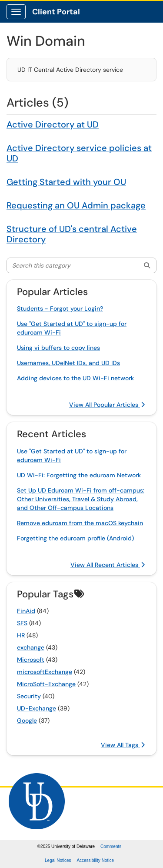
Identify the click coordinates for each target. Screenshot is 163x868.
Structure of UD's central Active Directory (72, 234)
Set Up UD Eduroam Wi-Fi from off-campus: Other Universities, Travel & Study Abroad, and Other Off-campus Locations (81, 499)
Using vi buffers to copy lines (58, 348)
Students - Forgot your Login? (60, 308)
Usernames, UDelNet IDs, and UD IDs (68, 363)
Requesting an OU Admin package (76, 205)
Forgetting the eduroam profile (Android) (75, 538)
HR (21, 635)
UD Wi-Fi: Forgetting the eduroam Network (79, 475)
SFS (22, 623)
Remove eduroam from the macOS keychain (80, 523)
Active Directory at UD (53, 124)
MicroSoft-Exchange (46, 684)
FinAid (26, 611)
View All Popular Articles (107, 405)
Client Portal (56, 12)
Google (27, 721)
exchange (31, 647)
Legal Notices (58, 860)
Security (29, 696)
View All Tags (123, 745)
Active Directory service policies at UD (79, 153)
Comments (111, 846)
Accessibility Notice (95, 860)
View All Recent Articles (108, 565)
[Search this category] (73, 265)
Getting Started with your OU (66, 182)
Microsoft (31, 660)
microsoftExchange (45, 672)
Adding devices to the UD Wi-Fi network (75, 378)
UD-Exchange (37, 708)
